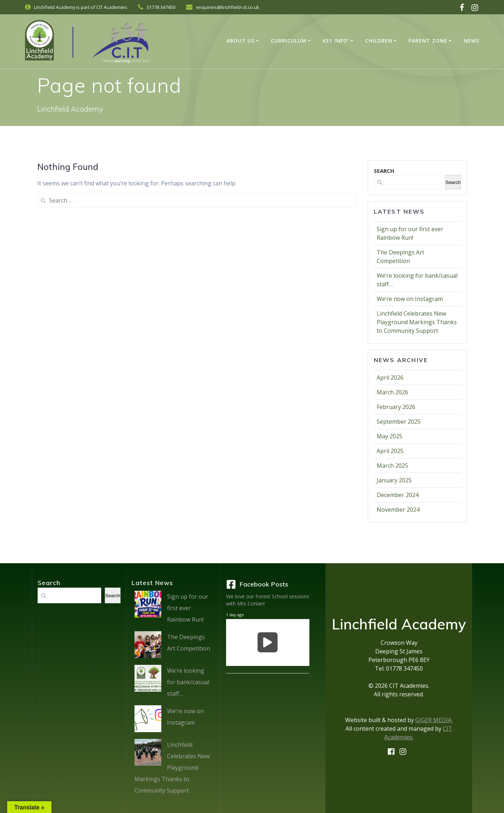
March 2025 (392, 466)
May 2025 (390, 436)
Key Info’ (336, 41)
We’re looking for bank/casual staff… (188, 682)
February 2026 (396, 407)
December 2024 (398, 495)
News (471, 41)
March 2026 (392, 392)
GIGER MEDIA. (434, 720)
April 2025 (390, 451)
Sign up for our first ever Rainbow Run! (188, 608)
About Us (241, 41)
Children (379, 41)
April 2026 (390, 378)
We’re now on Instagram (410, 299)
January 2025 (394, 480)
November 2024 (398, 510)
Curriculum (289, 41)
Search (453, 182)
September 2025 (399, 422)
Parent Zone (428, 41)
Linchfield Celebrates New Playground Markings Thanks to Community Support (417, 322)
